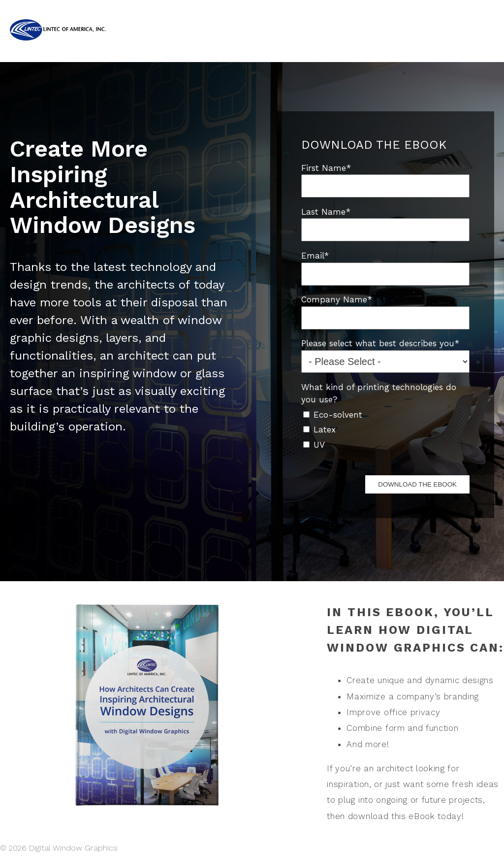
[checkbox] (385, 429)
